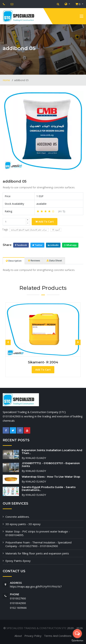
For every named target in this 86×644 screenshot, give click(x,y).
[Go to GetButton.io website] (77, 640)
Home (7, 80)
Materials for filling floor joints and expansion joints (37, 553)
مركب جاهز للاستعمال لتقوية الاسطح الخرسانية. (29, 230)
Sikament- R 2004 (43, 362)
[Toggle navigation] (81, 17)
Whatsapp (70, 245)
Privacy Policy (33, 636)
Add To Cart (45, 222)
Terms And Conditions (58, 636)
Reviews (34, 260)
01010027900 (18, 598)
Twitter (37, 245)
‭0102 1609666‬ (18, 608)
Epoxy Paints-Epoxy (18, 561)
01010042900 (18, 603)
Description (14, 261)
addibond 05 (15, 181)
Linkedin (53, 245)
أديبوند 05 (56, 230)
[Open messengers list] (77, 634)
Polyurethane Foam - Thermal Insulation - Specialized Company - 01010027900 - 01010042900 (38, 544)
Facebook (21, 245)
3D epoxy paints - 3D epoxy (23, 524)
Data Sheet (54, 260)
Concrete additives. (17, 517)
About (18, 636)
